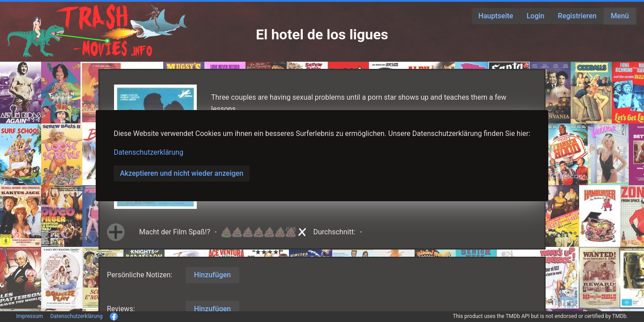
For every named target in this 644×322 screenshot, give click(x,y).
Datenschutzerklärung (148, 152)
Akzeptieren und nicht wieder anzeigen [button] (182, 173)
